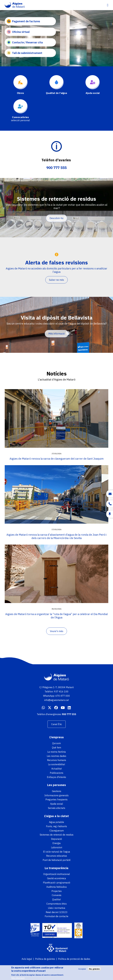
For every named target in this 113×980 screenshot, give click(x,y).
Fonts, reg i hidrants (56, 826)
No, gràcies (94, 969)
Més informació (57, 334)
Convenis (57, 895)
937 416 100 (61, 692)
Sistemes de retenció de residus (57, 835)
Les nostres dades (56, 756)
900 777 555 (56, 168)
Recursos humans (57, 760)
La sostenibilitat (57, 764)
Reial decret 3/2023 (57, 912)
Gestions (57, 791)
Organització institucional (57, 874)
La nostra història (57, 752)
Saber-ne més (56, 280)
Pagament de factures (23, 21)
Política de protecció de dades (74, 959)
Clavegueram (57, 831)
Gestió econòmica (56, 878)
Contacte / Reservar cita (25, 42)
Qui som (56, 743)
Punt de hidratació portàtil (57, 860)
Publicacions (57, 773)
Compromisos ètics (56, 904)
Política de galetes (45, 959)
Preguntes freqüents (56, 800)
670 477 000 (63, 696)
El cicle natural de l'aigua (57, 852)
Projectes (57, 891)
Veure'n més (57, 631)
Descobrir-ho (56, 218)
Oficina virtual (18, 32)
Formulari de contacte (56, 916)
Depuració (56, 839)
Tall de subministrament (24, 53)
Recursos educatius (57, 856)
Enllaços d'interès (56, 777)
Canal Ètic (57, 724)
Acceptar (82, 969)
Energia (57, 843)
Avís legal (27, 959)
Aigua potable (56, 822)
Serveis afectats (57, 808)
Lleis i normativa (57, 908)
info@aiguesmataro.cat (57, 700)
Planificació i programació (57, 883)
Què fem (56, 747)
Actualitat (57, 769)
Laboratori (57, 847)
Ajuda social (57, 804)
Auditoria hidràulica (56, 887)
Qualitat (56, 899)
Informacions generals (56, 795)
